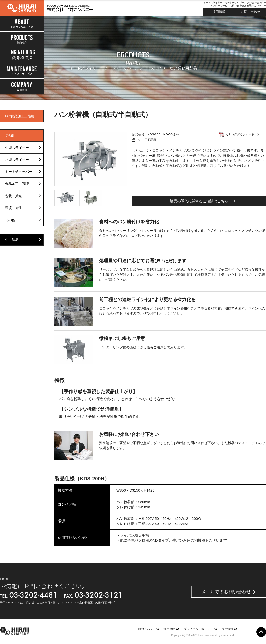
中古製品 (12, 240)
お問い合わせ (251, 12)
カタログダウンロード (240, 134)
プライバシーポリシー (198, 629)
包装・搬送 (14, 196)
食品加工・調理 (17, 184)
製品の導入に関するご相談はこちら (199, 201)
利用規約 (169, 629)
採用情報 (219, 12)
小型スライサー (17, 160)
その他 (10, 220)
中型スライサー (17, 148)
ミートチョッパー (19, 172)
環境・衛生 (14, 208)
